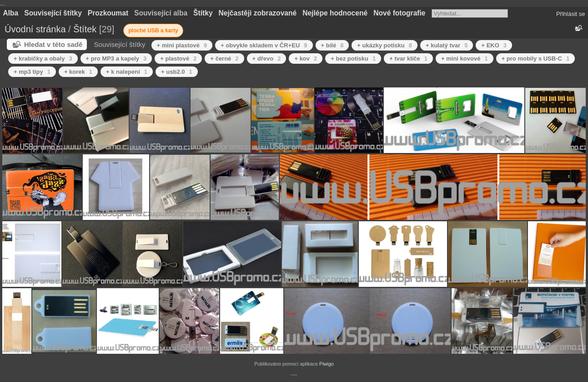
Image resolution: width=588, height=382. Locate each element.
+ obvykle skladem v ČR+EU (264, 45)
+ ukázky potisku (384, 45)
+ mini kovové (465, 59)
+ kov (306, 59)
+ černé (224, 59)
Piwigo (327, 364)
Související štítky (53, 13)
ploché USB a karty (153, 31)
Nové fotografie (399, 13)
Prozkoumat (108, 13)
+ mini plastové (182, 45)
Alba (11, 13)
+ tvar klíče (408, 59)
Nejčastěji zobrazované (258, 13)
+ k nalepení (127, 72)
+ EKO (494, 45)
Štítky (203, 13)
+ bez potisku (353, 59)
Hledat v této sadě (53, 44)
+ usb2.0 (177, 72)
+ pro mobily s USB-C (536, 59)
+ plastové (178, 59)
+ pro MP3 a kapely (116, 59)
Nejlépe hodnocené (335, 13)
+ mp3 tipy (32, 72)
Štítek (85, 29)
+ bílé (332, 45)
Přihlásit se (571, 14)
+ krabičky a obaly (43, 59)
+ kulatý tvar (447, 45)
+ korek (78, 72)
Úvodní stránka (35, 29)
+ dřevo (267, 59)
